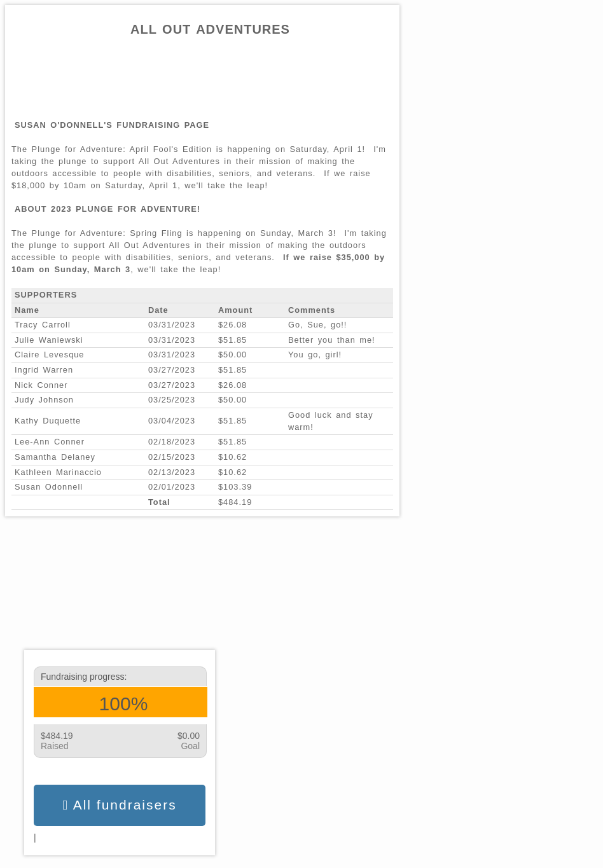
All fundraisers (119, 805)
